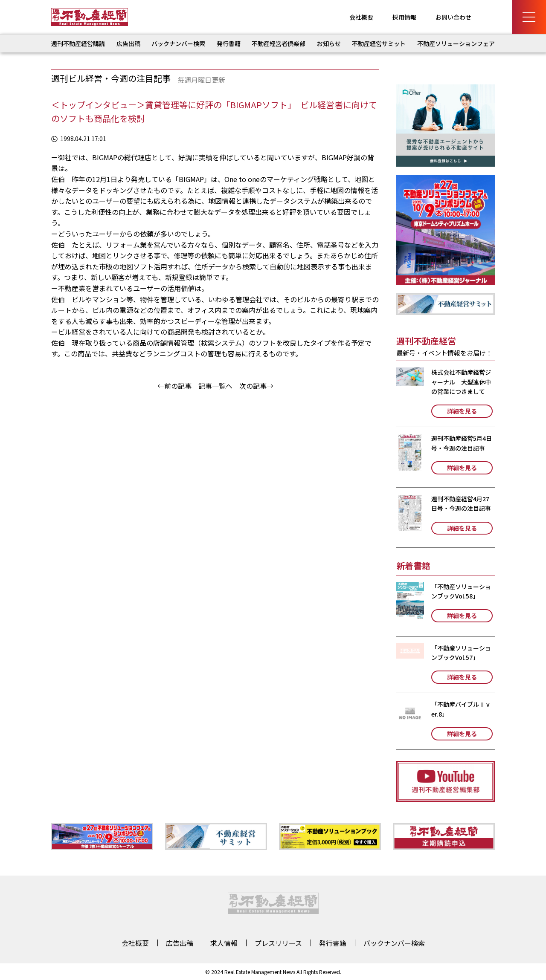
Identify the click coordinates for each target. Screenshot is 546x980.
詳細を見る (462, 411)
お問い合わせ (453, 17)
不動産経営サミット (379, 43)
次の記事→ (256, 386)
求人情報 (224, 943)
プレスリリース (278, 943)
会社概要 (361, 17)
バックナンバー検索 (178, 43)
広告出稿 (128, 43)
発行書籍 (229, 43)
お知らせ (329, 43)
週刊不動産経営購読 (78, 43)
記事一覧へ (215, 386)
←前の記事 (174, 386)
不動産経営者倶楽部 (279, 43)
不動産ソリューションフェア (456, 43)
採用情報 (404, 17)
